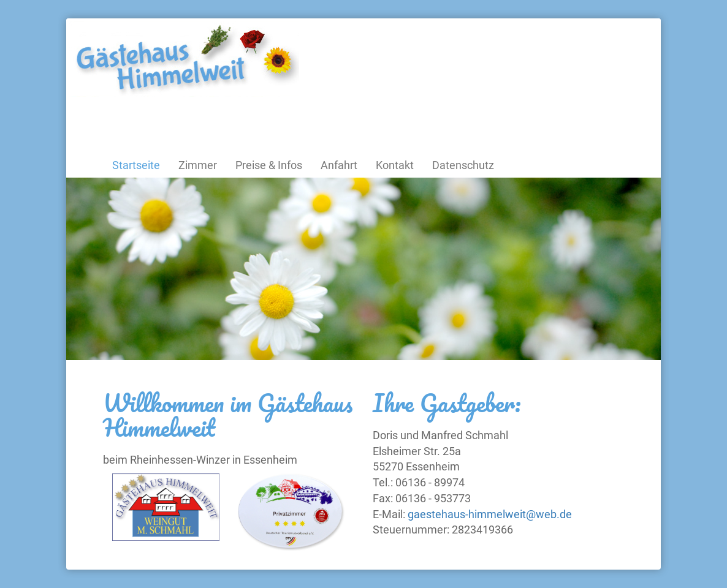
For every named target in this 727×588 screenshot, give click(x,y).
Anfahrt (339, 165)
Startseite (136, 165)
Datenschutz (463, 165)
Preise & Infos (269, 165)
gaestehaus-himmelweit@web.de (490, 514)
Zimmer (198, 165)
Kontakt (395, 165)
